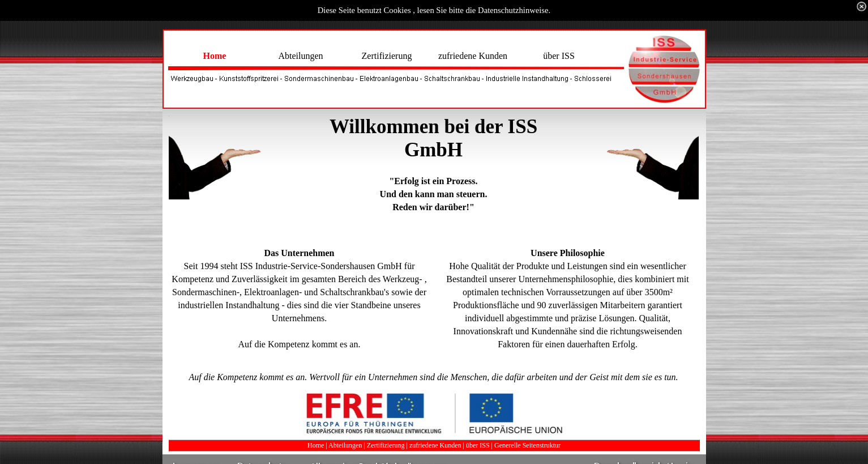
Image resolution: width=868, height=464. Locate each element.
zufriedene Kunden (435, 445)
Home (316, 445)
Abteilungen (345, 445)
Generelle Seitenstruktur (527, 445)
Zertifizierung (386, 445)
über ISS (478, 445)
